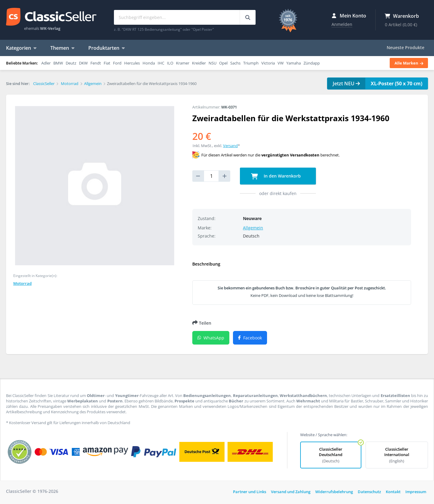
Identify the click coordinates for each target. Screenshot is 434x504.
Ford (117, 63)
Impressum (416, 492)
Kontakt (393, 492)
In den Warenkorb (276, 176)
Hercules (132, 63)
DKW (83, 63)
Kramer (183, 63)
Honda (149, 63)
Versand (230, 146)
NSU (212, 63)
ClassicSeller (51, 17)
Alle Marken (409, 63)
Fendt (96, 63)
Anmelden (342, 24)
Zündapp (312, 63)
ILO (170, 63)
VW (281, 63)
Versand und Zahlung (291, 492)
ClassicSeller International (397, 455)
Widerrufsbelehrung (334, 492)
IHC (161, 63)
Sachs (235, 63)
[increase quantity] (225, 176)
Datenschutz (369, 492)
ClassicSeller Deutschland (331, 455)
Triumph (251, 63)
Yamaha (294, 63)
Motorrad (22, 283)
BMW (58, 63)
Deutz (71, 63)
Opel (223, 63)
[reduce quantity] (198, 176)
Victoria (268, 63)
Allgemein (253, 228)
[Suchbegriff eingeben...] (248, 17)
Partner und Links (250, 492)
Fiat (107, 63)
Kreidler (199, 63)
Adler (46, 63)
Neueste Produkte (406, 47)
